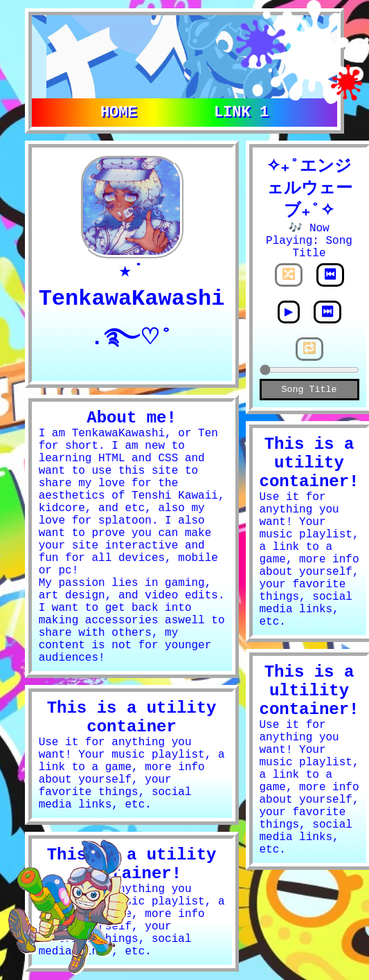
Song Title (309, 392)
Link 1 (241, 111)
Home (119, 111)
